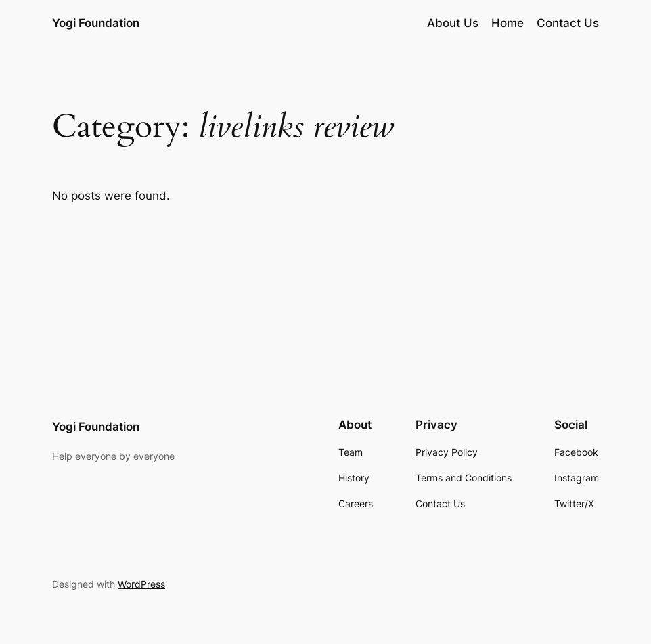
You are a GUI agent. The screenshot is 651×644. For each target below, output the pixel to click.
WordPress (141, 584)
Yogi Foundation (96, 23)
